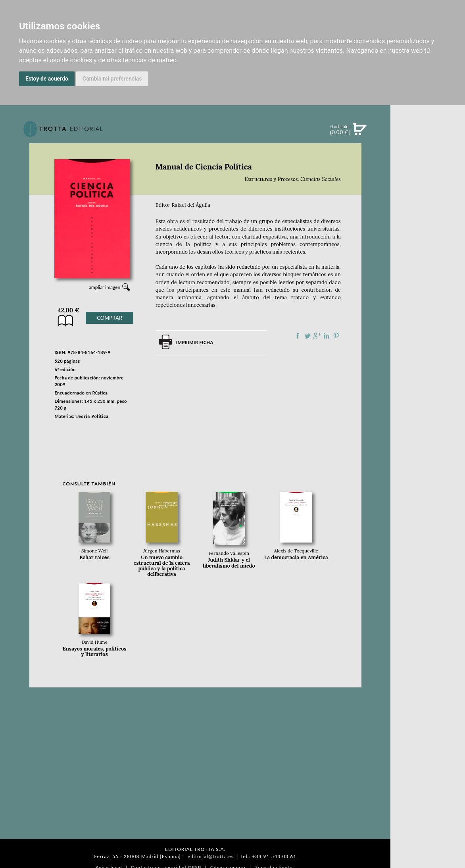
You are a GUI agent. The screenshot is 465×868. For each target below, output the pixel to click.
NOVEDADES (428, 166)
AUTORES (428, 390)
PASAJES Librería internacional (428, 422)
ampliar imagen (105, 287)
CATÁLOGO (428, 182)
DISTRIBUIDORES (428, 410)
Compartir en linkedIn (327, 336)
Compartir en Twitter (307, 336)
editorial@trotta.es (211, 856)
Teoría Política (92, 416)
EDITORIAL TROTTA (428, 344)
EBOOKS (428, 198)
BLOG (428, 248)
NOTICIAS (428, 215)
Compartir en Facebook (298, 336)
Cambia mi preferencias (112, 79)
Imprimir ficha (195, 342)
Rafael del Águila (191, 205)
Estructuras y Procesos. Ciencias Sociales (292, 179)
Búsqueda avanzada (428, 141)
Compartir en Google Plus (317, 336)
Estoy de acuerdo (47, 79)
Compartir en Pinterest (336, 336)
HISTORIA (428, 400)
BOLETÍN (428, 231)
